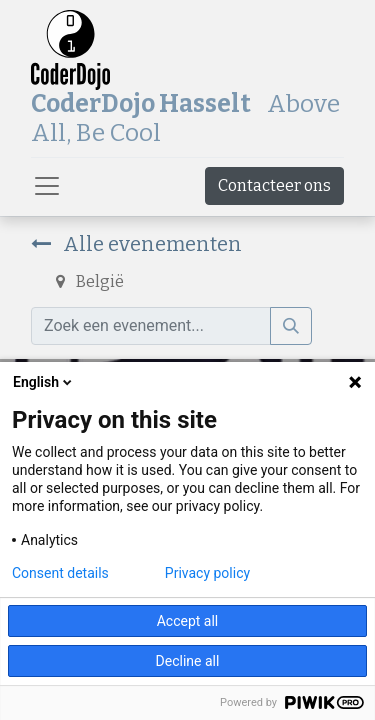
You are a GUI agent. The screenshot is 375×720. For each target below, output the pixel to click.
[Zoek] (291, 326)
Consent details (60, 573)
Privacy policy (207, 573)
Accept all (188, 621)
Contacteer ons (274, 185)
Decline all (188, 661)
